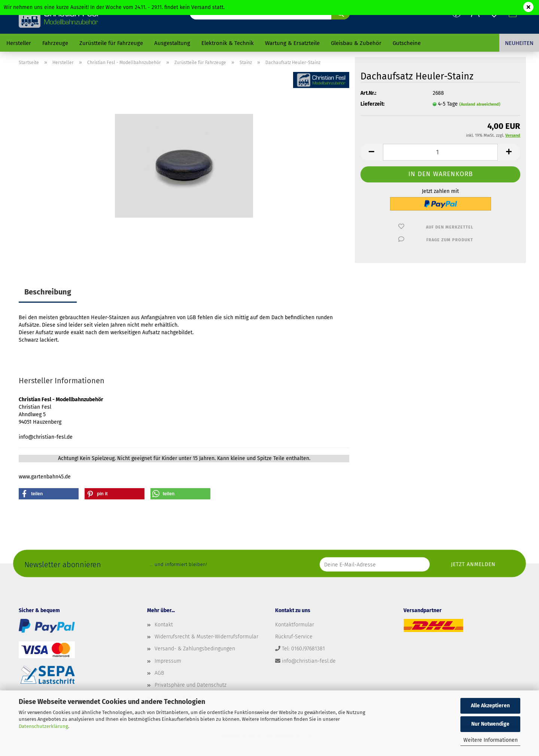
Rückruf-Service (294, 637)
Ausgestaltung (172, 43)
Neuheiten (519, 43)
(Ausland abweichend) (480, 104)
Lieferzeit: (372, 104)
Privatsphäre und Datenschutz (191, 685)
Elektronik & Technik (228, 43)
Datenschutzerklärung (43, 726)
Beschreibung (48, 292)
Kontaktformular (295, 625)
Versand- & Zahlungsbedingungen (195, 649)
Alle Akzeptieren (490, 706)
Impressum (168, 661)
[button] (372, 152)
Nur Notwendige (490, 724)
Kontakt (164, 625)
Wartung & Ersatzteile (292, 43)
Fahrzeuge (55, 43)
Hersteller (19, 43)
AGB (159, 673)
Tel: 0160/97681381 (303, 649)
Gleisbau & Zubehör (356, 43)
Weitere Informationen (491, 740)
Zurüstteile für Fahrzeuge (111, 43)
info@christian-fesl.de (309, 661)
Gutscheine (407, 43)
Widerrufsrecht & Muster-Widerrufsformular (206, 637)
